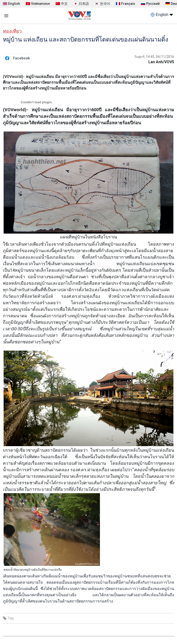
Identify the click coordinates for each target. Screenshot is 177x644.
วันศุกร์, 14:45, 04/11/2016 (154, 57)
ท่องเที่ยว (12, 31)
